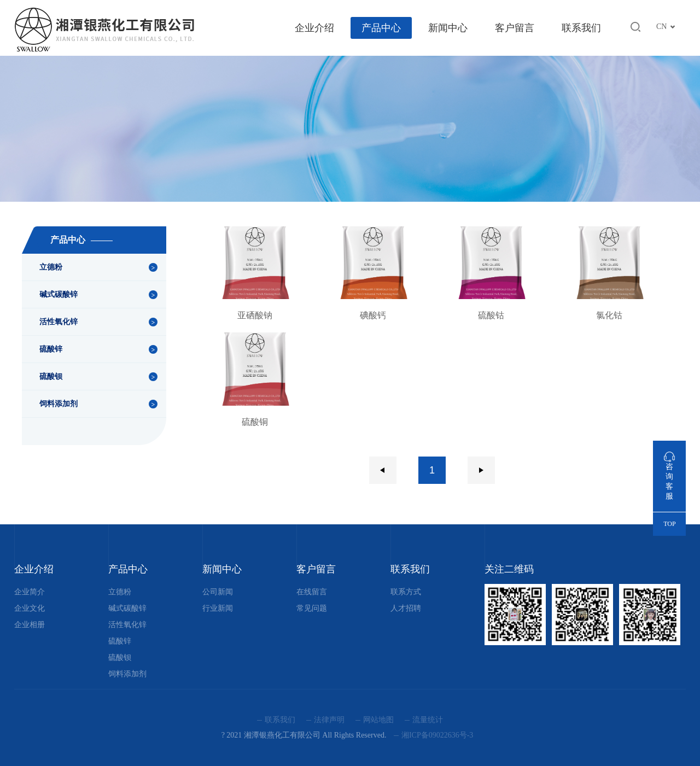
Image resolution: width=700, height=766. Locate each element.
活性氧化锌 (59, 322)
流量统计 (428, 720)
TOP (669, 524)
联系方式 (406, 592)
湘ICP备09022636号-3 (437, 735)
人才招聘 (406, 608)
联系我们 (581, 28)
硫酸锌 (51, 349)
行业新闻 (218, 608)
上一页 (383, 470)
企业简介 (30, 592)
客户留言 (515, 28)
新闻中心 (448, 28)
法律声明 (329, 720)
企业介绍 (314, 28)
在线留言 (312, 592)
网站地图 (378, 720)
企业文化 (30, 608)
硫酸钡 (51, 376)
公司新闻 (218, 592)
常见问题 (312, 608)
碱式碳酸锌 (59, 294)
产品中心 (381, 28)
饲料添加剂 (59, 404)
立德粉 (51, 267)
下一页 (481, 470)
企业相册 (30, 625)
